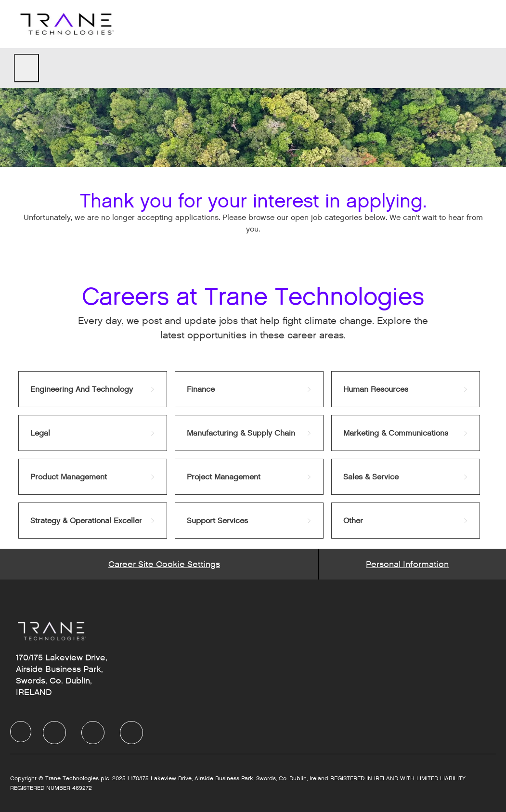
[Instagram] (131, 733)
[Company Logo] (66, 24)
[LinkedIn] (54, 733)
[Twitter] (93, 733)
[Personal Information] (407, 564)
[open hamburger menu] (26, 68)
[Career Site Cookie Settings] (164, 564)
